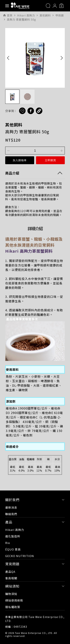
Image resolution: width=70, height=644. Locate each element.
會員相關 (11, 578)
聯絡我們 (11, 514)
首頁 (10, 15)
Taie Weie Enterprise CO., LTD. (34, 633)
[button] (8, 58)
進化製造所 (13, 536)
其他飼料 (14, 125)
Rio (8, 543)
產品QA (10, 572)
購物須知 (11, 594)
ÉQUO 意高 (13, 549)
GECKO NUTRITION (20, 556)
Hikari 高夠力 (15, 530)
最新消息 (11, 507)
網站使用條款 (14, 600)
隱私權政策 (13, 607)
